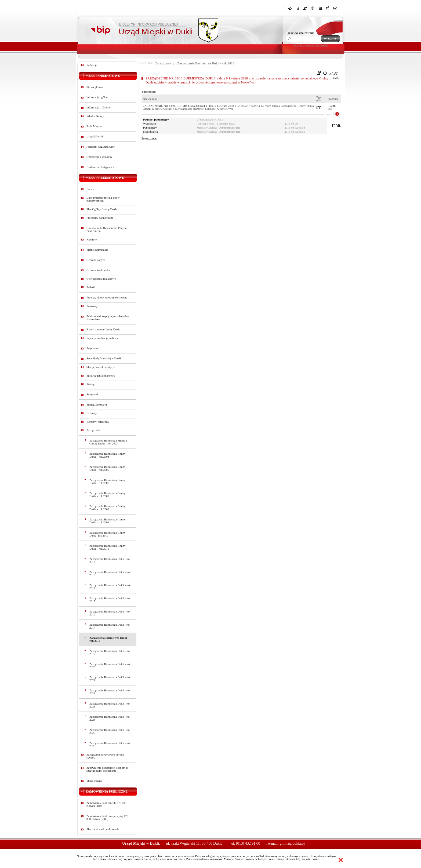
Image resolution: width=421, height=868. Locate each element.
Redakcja (92, 65)
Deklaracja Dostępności (100, 167)
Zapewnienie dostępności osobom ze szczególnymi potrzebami (108, 769)
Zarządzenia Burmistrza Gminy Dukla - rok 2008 (107, 508)
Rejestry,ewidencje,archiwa (102, 338)
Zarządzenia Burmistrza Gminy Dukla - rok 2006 (107, 482)
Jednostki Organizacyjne (101, 147)
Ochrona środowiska (98, 270)
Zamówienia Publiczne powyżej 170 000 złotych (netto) (107, 818)
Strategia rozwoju (97, 405)
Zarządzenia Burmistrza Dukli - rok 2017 (110, 626)
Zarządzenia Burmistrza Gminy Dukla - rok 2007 (107, 495)
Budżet (90, 189)
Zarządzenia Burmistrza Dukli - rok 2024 (110, 718)
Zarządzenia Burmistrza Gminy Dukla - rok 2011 (107, 547)
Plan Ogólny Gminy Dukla (102, 209)
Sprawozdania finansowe (101, 376)
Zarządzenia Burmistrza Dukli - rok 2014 (110, 587)
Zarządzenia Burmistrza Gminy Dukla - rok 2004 (107, 455)
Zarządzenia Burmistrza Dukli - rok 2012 (110, 560)
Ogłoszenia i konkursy (99, 157)
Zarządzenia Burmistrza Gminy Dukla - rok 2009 (107, 521)
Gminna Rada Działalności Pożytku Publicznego (107, 229)
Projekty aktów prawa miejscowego (107, 298)
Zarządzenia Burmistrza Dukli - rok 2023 (110, 705)
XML (335, 78)
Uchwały (92, 413)
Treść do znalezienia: (301, 33)
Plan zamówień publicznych (103, 829)
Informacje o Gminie (98, 107)
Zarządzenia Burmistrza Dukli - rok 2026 (110, 745)
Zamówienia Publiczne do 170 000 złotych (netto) (106, 804)
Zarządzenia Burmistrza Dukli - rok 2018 (109, 639)
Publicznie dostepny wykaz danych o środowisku (108, 318)
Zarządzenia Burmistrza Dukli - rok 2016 (110, 613)
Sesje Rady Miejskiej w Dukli (104, 358)
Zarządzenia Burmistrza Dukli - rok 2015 (110, 600)
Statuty (90, 384)
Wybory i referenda (98, 422)
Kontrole (92, 240)
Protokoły (92, 306)
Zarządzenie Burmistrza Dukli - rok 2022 (110, 692)
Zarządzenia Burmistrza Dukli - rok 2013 (110, 574)
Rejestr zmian (149, 138)
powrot (330, 114)
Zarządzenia (93, 430)
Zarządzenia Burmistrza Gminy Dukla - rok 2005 (107, 468)
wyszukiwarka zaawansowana (310, 45)
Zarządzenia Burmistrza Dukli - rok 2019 (110, 652)
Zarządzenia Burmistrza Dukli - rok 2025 (110, 731)
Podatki (91, 287)
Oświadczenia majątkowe (101, 279)
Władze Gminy (95, 116)
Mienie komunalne (97, 250)
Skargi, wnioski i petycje (101, 367)
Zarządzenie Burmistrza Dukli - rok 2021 (110, 679)
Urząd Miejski (95, 136)
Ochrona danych (96, 260)
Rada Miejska (94, 126)
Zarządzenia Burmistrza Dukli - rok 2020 (110, 666)
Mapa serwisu (94, 781)
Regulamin (93, 348)
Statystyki (92, 394)
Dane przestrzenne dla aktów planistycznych (103, 199)
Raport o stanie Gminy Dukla (103, 329)
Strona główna (95, 87)
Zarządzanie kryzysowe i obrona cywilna (105, 756)
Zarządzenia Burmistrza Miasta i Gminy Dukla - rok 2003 (108, 442)
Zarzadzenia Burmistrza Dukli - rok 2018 (206, 63)
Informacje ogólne (97, 97)
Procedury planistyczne (100, 218)
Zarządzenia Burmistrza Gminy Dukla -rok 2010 (107, 534)
